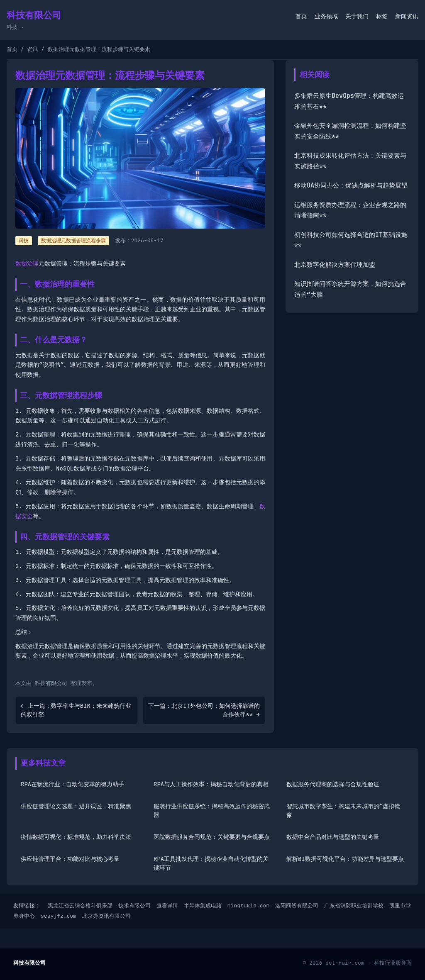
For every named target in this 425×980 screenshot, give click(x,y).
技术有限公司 (134, 906)
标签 (382, 16)
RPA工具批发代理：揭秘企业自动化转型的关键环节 (211, 863)
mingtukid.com (248, 906)
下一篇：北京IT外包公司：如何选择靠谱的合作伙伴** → (204, 710)
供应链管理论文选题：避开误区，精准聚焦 (76, 806)
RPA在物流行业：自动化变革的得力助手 (72, 784)
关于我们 (357, 16)
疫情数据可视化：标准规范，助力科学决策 (76, 837)
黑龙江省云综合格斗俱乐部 (80, 906)
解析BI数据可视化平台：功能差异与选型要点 (345, 859)
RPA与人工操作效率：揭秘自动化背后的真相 (211, 784)
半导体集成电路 (203, 906)
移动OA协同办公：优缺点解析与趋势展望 (351, 185)
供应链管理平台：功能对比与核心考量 (70, 859)
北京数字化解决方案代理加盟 (335, 265)
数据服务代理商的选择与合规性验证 (333, 784)
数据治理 (27, 263)
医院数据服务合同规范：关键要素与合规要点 (212, 837)
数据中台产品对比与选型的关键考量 (333, 837)
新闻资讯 (407, 16)
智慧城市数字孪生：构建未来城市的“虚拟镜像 (343, 811)
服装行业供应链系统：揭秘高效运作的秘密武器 (212, 811)
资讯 (32, 49)
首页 (301, 16)
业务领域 (326, 16)
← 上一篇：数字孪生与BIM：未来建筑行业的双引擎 (76, 710)
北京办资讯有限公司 (106, 916)
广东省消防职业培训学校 (354, 906)
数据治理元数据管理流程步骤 (73, 241)
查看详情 (167, 906)
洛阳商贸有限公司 (297, 906)
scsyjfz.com (59, 916)
